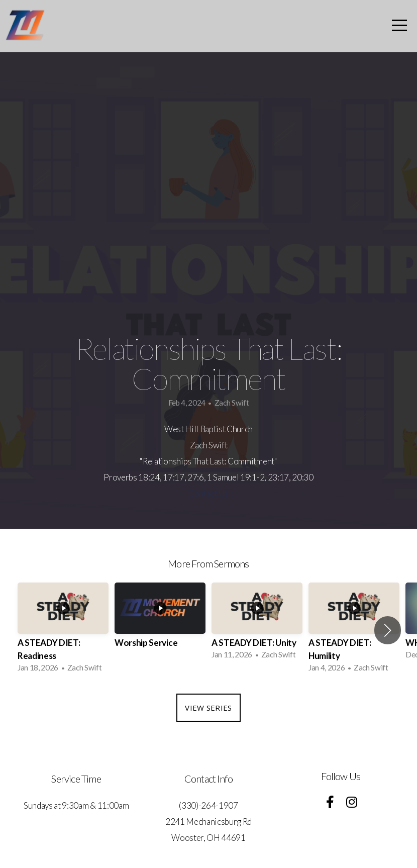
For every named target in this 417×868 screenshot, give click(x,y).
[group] (63, 630)
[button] (388, 630)
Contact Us (208, 493)
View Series (208, 708)
